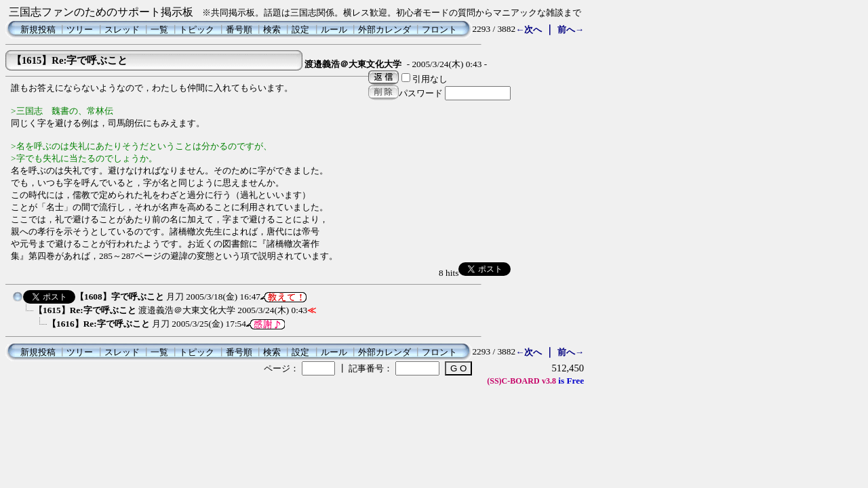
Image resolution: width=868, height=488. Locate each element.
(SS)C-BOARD (513, 381)
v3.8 (549, 381)
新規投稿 (38, 29)
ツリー (80, 29)
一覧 (159, 29)
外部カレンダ (384, 29)
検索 (272, 29)
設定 (300, 29)
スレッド (122, 29)
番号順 (239, 29)
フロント (439, 29)
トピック (197, 29)
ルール (334, 29)
